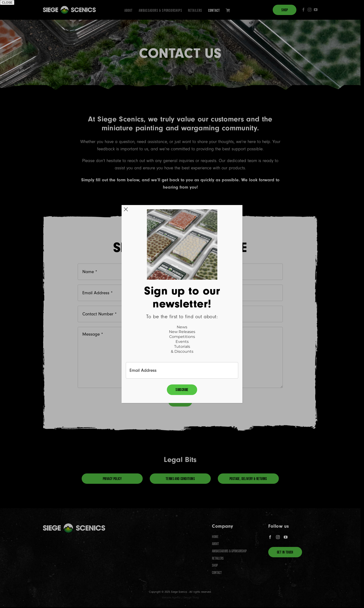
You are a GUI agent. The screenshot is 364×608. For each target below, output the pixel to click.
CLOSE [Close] (7, 2)
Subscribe (182, 390)
